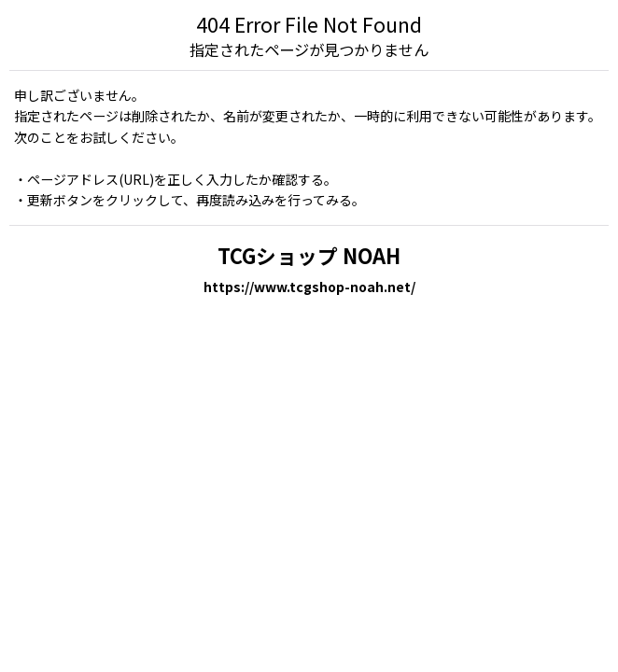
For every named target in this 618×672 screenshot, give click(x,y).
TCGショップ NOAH (309, 255)
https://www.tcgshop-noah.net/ (309, 287)
